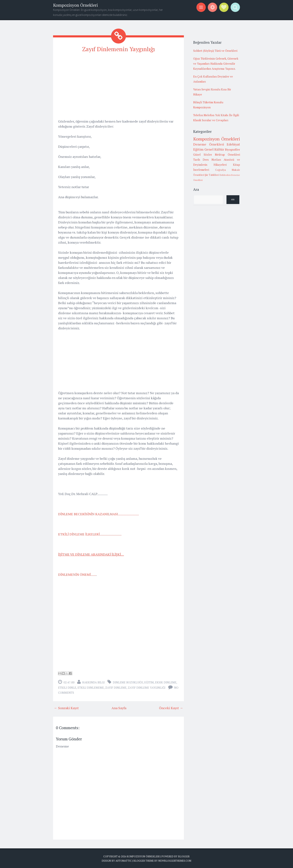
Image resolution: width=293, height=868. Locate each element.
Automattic (124, 861)
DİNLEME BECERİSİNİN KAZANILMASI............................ (98, 514)
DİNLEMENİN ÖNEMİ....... (77, 574)
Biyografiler (232, 149)
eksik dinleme (166, 682)
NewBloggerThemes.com (175, 861)
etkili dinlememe (91, 687)
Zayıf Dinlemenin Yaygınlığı (119, 49)
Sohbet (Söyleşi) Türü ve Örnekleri (215, 51)
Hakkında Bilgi (93, 682)
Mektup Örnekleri (227, 155)
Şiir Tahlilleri (212, 175)
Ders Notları (212, 160)
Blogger (184, 856)
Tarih (197, 160)
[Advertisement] (118, 82)
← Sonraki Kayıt (66, 708)
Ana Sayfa (119, 708)
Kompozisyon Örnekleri (75, 5)
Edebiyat (233, 144)
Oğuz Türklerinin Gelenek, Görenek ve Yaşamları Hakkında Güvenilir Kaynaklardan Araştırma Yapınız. (216, 64)
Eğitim (149, 682)
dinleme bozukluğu (128, 682)
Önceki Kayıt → (171, 708)
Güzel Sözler (203, 155)
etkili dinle (67, 687)
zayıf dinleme (116, 687)
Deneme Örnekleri (209, 144)
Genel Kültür (214, 149)
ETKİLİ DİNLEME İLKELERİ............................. (90, 534)
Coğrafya (220, 170)
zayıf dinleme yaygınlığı (147, 687)
